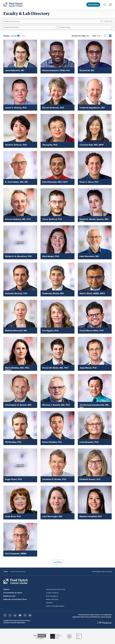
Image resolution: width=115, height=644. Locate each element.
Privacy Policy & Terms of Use (56, 589)
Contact (6, 589)
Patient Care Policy (52, 599)
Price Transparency (52, 596)
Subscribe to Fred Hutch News (15, 599)
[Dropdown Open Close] (55, 27)
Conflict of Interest (52, 593)
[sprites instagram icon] (25, 615)
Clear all (108, 21)
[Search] (101, 21)
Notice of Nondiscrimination (55, 606)
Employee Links (9, 596)
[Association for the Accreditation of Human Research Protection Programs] (69, 636)
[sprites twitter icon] (10, 615)
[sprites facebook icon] (5, 615)
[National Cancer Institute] (40, 636)
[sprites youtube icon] (20, 615)
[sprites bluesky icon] (30, 615)
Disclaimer (49, 603)
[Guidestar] (79, 636)
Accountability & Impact (13, 593)
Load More (58, 562)
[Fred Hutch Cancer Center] (15, 581)
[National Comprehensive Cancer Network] (56, 636)
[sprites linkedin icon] (15, 615)
